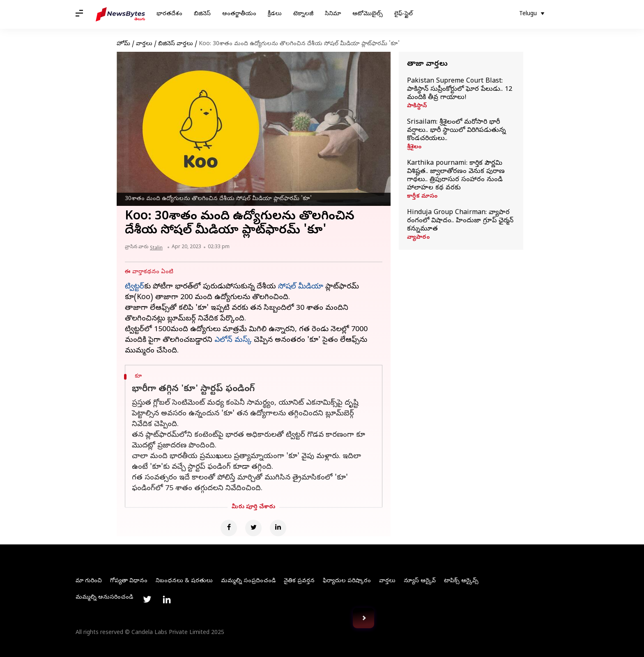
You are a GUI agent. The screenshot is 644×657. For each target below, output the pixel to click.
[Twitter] (253, 528)
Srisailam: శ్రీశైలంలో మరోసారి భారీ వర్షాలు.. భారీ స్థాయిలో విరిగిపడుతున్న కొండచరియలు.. (457, 131)
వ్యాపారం (418, 238)
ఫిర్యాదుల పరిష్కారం (347, 581)
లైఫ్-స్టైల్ (404, 14)
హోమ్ (123, 44)
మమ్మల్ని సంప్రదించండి (248, 581)
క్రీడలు (275, 14)
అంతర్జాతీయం (239, 14)
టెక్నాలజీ (303, 14)
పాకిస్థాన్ (417, 106)
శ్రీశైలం (414, 148)
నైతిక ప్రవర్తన (299, 581)
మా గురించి (89, 581)
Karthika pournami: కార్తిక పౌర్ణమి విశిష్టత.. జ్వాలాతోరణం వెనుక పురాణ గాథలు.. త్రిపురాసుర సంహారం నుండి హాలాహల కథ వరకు (456, 176)
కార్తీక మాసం (422, 197)
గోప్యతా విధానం (129, 581)
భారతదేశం (169, 14)
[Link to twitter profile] (147, 599)
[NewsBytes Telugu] (120, 14)
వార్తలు (144, 44)
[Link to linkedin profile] (167, 599)
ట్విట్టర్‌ (135, 287)
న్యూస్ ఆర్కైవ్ (420, 581)
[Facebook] (229, 528)
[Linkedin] (278, 528)
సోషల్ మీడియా (301, 287)
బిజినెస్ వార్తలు (176, 44)
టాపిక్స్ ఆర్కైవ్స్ (461, 581)
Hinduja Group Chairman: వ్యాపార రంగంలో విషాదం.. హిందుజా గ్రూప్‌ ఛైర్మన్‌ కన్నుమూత (460, 221)
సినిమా (333, 14)
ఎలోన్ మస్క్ (233, 340)
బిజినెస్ (202, 14)
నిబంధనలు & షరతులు (184, 581)
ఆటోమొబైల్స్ (368, 14)
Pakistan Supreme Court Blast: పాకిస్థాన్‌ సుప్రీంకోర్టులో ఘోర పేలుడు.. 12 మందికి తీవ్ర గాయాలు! (460, 90)
